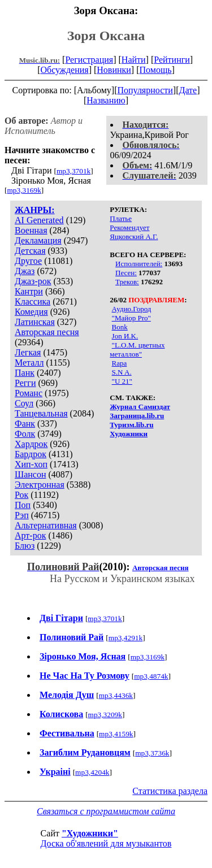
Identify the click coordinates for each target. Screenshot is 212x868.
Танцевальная (41, 413)
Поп (23, 505)
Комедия (31, 312)
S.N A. (122, 372)
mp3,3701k (73, 171)
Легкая (28, 352)
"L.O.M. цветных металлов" (137, 350)
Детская (30, 251)
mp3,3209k (105, 715)
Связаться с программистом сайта (106, 811)
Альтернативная (46, 525)
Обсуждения (64, 70)
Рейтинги (172, 60)
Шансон (30, 474)
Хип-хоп (31, 464)
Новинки (114, 70)
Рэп (22, 515)
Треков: (127, 282)
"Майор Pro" (131, 318)
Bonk (120, 327)
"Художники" (90, 833)
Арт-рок (30, 535)
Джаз (25, 271)
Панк (25, 373)
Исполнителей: (139, 264)
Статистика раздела (170, 791)
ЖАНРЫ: (35, 210)
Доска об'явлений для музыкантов (106, 843)
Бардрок (31, 454)
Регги (25, 383)
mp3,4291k (126, 638)
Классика (33, 301)
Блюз (25, 546)
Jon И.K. (125, 336)
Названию (106, 100)
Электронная (40, 485)
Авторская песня (47, 332)
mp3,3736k (152, 753)
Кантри (29, 291)
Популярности (145, 90)
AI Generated (39, 220)
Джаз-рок (33, 281)
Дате (188, 90)
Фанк (25, 424)
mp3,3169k (24, 190)
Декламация (38, 240)
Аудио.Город (132, 309)
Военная (31, 230)
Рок (21, 495)
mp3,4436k (116, 695)
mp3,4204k (92, 772)
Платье (121, 218)
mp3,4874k (151, 676)
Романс (29, 393)
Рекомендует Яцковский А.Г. (134, 232)
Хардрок (31, 444)
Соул (24, 403)
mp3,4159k (116, 734)
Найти (134, 60)
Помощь (156, 70)
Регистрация (89, 60)
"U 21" (122, 381)
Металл (29, 363)
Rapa (120, 363)
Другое (28, 261)
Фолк (25, 434)
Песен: (126, 273)
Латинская (35, 322)
